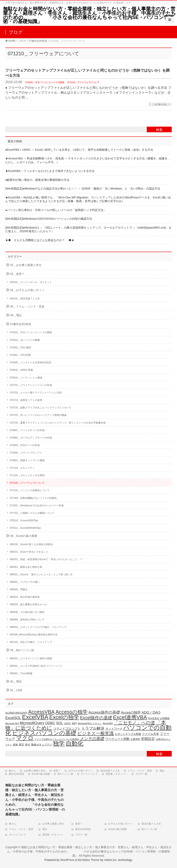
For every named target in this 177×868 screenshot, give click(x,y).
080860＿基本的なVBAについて (27, 620)
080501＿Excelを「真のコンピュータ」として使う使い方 (41, 574)
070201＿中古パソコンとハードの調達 (45, 82)
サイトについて (89, 774)
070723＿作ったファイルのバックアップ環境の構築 (38, 415)
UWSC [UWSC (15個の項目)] (68, 723)
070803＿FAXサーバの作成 (25, 445)
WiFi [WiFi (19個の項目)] (74, 723)
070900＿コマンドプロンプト (26, 453)
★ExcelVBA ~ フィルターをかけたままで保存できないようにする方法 (50, 171)
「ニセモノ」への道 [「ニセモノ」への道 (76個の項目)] (134, 723)
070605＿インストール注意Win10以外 (31, 362)
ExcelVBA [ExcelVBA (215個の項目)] (35, 717)
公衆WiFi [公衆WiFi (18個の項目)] (135, 739)
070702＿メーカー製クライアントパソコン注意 (36, 393)
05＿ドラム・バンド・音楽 (27, 307)
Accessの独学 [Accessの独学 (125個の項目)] (72, 712)
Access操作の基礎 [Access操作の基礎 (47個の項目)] (104, 712)
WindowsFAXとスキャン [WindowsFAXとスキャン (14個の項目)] (90, 723)
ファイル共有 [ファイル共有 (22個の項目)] (150, 734)
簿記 (162, 771)
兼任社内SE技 (16, 774)
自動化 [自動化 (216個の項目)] (75, 743)
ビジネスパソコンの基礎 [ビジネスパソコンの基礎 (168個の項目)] (44, 733)
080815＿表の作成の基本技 (25, 597)
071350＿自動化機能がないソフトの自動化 (33, 498)
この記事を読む (160, 104)
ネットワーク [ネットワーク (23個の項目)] (114, 729)
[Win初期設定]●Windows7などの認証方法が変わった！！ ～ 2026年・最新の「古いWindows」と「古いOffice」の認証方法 (83, 189)
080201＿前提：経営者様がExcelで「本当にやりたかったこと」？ (46, 559)
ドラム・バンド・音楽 (140, 771)
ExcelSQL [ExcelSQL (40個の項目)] (13, 718)
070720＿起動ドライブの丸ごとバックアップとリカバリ (41, 408)
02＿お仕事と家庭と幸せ (26, 265)
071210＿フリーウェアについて (84, 82)
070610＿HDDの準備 (21, 370)
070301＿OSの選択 (20, 348)
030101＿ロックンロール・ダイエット (31, 282)
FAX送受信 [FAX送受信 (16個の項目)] (153, 718)
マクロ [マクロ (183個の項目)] (25, 738)
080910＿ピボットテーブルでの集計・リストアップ (38, 627)
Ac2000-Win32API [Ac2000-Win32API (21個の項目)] (16, 713)
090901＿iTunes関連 (21, 673)
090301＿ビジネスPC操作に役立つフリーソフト (36, 666)
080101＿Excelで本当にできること (29, 552)
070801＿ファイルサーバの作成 (27, 430)
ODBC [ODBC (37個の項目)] (50, 723)
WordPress (67, 860)
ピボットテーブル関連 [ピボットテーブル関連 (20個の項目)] (128, 734)
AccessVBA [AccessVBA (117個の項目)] (41, 712)
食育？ (57, 771)
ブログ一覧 (141, 774)
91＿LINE (16, 690)
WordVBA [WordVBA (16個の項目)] (108, 723)
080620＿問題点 (19, 589)
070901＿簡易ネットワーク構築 (27, 460)
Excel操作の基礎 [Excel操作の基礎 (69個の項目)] (96, 718)
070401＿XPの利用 (20, 355)
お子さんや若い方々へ (80, 771)
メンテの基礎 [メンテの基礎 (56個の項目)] (92, 739)
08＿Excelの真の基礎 (24, 536)
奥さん (12, 771)
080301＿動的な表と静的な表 (26, 567)
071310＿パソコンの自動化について (30, 490)
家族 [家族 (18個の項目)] (15, 745)
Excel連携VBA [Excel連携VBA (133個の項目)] (130, 717)
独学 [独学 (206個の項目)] (59, 743)
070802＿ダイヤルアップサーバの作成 (31, 438)
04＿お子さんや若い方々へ (27, 290)
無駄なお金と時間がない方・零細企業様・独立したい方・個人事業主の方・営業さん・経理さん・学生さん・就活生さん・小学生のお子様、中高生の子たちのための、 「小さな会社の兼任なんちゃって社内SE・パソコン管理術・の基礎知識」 (90, 15)
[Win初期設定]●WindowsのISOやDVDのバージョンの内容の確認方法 (49, 219)
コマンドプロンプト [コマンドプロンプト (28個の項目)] (67, 729)
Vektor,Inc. (111, 860)
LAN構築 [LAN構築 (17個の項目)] (165, 718)
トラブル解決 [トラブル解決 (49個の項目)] (93, 728)
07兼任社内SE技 (21, 324)
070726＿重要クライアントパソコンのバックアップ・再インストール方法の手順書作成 (58, 423)
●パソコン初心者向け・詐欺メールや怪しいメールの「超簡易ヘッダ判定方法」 (56, 210)
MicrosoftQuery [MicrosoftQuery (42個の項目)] (32, 723)
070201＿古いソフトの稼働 (25, 340)
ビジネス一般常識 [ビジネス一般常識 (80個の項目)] (95, 733)
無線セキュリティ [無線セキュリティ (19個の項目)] (42, 745)
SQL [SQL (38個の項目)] (60, 723)
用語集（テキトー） (117, 774)
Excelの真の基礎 (41, 774)
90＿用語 (16, 682)
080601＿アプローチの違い (25, 582)
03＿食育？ (17, 274)
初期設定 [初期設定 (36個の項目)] (148, 739)
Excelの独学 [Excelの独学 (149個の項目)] (64, 717)
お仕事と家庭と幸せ (35, 771)
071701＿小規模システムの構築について (32, 513)
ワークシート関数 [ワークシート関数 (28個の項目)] (117, 739)
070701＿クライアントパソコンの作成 (31, 385)
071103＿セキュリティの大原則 (27, 475)
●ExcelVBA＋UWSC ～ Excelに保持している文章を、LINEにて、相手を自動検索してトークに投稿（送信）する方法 (79, 150)
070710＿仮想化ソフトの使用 (26, 400)
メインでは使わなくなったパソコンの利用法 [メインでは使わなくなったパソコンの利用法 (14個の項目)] (57, 739)
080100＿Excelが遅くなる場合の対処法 (31, 544)
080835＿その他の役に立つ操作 (27, 612)
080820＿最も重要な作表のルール (28, 604)
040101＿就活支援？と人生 (25, 299)
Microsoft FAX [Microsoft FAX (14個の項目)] (12, 723)
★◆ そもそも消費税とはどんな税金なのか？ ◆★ (40, 240)
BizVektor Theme (89, 860)
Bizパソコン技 (65, 774)
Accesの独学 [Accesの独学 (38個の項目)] (131, 712)
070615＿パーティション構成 (26, 378)
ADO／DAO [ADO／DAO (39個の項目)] (151, 712)
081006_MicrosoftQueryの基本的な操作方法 (34, 635)
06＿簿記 (16, 315)
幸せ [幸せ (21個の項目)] (28, 745)
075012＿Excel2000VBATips (25, 528)
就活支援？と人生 (110, 771)
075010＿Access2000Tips (24, 520)
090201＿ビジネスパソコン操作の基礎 (31, 658)
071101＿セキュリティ (22, 468)
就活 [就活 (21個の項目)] (21, 745)
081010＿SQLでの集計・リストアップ (31, 642)
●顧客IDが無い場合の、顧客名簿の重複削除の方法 (37, 180)
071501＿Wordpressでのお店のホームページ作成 (37, 506)
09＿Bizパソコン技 (22, 650)
